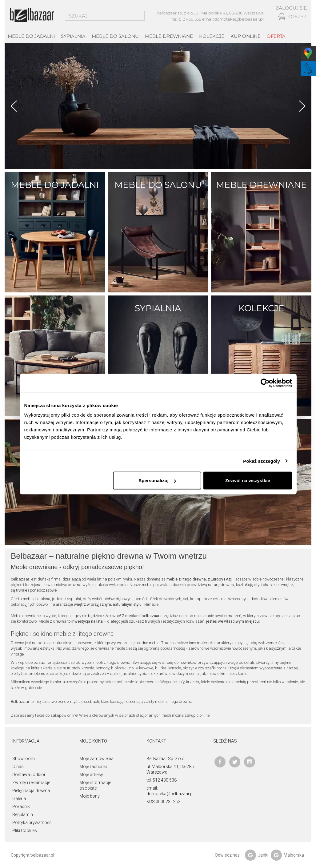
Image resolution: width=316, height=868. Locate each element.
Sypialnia (73, 36)
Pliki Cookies (25, 830)
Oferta (276, 36)
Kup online (246, 36)
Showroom (24, 759)
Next (302, 106)
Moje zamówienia (96, 759)
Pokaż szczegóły (262, 461)
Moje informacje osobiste (95, 785)
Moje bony (90, 796)
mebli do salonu (36, 599)
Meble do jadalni (31, 36)
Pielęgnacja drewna (31, 791)
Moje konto (93, 741)
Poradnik (21, 807)
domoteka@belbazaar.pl (239, 19)
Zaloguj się (291, 8)
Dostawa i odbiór (29, 775)
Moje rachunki (93, 767)
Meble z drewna (52, 621)
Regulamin (23, 814)
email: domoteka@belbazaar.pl (170, 791)
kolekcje (212, 36)
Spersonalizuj (157, 480)
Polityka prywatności (32, 822)
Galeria (19, 799)
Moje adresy (91, 775)
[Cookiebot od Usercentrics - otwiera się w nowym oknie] (265, 383)
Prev (14, 106)
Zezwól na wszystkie (248, 480)
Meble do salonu (115, 36)
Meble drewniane (169, 36)
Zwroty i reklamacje (31, 783)
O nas (18, 767)
